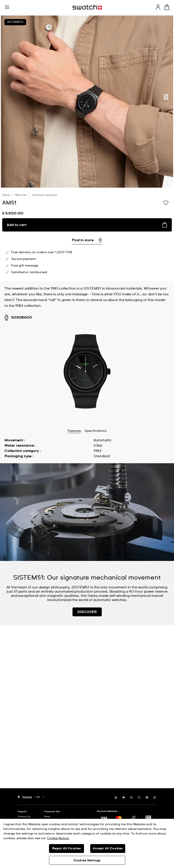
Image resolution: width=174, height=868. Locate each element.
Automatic (15, 22)
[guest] (158, 7)
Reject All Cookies (66, 849)
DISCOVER (87, 612)
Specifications (95, 431)
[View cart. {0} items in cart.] (167, 7)
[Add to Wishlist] (166, 202)
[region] (87, 843)
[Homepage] (87, 7)
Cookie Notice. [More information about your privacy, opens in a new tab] (58, 838)
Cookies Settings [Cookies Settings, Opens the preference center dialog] (87, 860)
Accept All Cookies (108, 849)
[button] (7, 7)
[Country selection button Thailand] (25, 797)
